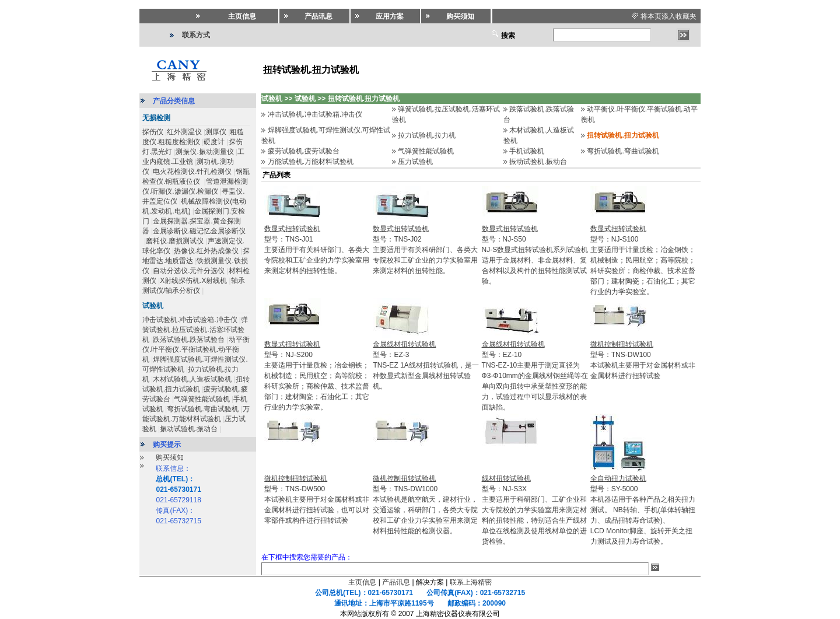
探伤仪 (153, 132)
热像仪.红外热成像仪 (206, 251)
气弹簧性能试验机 (202, 399)
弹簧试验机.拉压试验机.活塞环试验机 (195, 330)
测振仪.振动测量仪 (204, 152)
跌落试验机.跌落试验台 (189, 340)
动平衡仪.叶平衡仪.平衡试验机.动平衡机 (196, 349)
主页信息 (362, 582)
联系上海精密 (471, 582)
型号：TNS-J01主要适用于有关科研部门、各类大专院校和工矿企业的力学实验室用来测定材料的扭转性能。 (317, 250)
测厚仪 (216, 132)
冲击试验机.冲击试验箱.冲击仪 (190, 320)
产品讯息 (396, 582)
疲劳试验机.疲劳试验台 (304, 151)
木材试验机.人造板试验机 (192, 379)
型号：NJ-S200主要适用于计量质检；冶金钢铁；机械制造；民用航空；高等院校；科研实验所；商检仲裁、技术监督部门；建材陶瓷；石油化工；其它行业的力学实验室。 (317, 376)
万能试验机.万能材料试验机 (311, 162)
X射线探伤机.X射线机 (193, 281)
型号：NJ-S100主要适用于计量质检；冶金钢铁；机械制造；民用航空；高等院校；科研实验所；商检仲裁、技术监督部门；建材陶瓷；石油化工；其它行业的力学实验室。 (643, 260)
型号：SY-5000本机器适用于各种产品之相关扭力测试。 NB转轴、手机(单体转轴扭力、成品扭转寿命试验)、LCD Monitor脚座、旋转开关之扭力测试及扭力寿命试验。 (643, 510)
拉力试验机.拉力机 (427, 135)
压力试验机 (415, 162)
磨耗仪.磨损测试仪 (175, 241)
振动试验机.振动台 (189, 429)
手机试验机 (527, 151)
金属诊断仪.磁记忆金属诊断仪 (199, 231)
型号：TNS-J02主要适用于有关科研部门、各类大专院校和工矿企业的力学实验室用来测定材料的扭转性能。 (425, 250)
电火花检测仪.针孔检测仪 (192, 172)
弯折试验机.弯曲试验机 (203, 409)
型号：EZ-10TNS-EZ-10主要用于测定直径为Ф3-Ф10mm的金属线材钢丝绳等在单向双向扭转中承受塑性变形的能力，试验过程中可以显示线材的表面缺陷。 (535, 376)
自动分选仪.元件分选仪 (189, 271)
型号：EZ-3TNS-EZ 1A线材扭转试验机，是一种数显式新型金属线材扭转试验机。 (426, 365)
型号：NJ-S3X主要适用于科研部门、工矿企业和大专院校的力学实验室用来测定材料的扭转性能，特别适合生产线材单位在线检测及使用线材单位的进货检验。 (534, 510)
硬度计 (214, 142)
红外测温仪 (184, 132)
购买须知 (170, 457)
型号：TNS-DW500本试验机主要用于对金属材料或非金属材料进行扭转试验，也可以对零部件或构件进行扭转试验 (317, 499)
